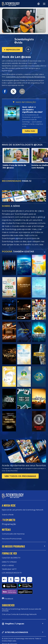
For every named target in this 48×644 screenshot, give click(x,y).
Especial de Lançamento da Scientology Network (23, 510)
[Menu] (44, 4)
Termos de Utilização (9, 634)
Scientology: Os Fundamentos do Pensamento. (26, 77)
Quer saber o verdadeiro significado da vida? (32, 109)
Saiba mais (30, 131)
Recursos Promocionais (12, 539)
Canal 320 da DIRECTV (11, 558)
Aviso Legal (6, 643)
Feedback (9, 589)
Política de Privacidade (10, 640)
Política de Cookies (9, 637)
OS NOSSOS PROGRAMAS (13, 546)
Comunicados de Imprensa (13, 534)
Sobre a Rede (8, 514)
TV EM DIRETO (9, 520)
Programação (9, 524)
